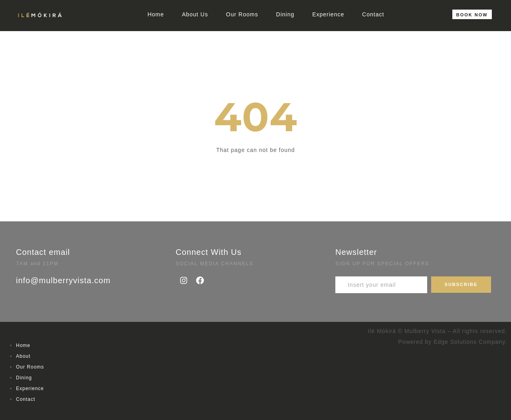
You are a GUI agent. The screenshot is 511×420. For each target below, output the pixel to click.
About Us (195, 14)
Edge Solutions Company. (470, 342)
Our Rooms (242, 14)
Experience (328, 14)
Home (155, 14)
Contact (373, 14)
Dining (285, 14)
